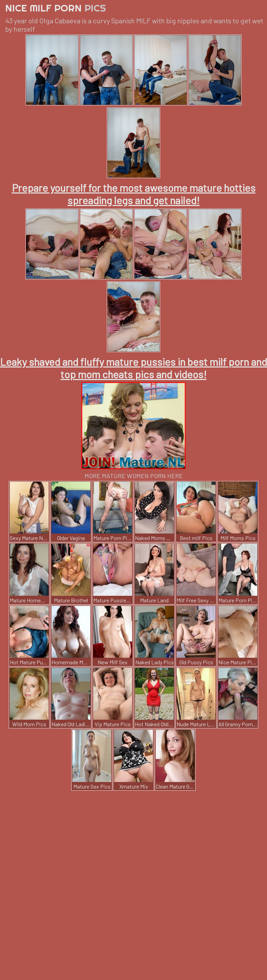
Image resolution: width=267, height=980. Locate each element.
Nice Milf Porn (56, 8)
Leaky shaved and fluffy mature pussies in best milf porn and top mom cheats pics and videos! (133, 368)
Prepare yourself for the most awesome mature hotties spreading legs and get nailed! (134, 194)
